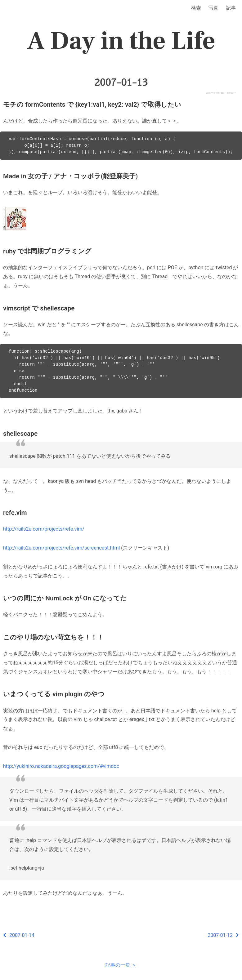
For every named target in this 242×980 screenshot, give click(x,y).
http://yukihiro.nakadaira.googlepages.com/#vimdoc (61, 766)
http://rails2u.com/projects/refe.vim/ (44, 529)
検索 (196, 8)
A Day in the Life (121, 41)
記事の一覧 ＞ (121, 965)
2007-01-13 (121, 82)
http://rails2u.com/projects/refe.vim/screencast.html (61, 548)
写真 (213, 8)
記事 (231, 8)
